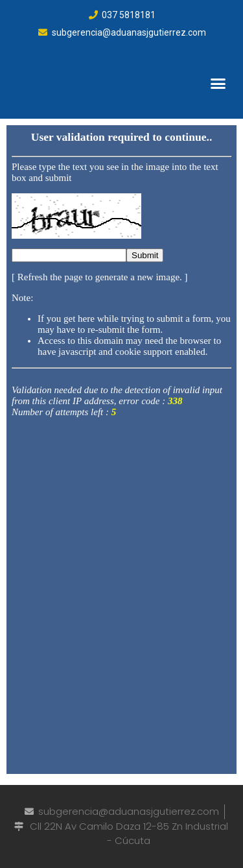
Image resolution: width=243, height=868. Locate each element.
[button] (218, 83)
